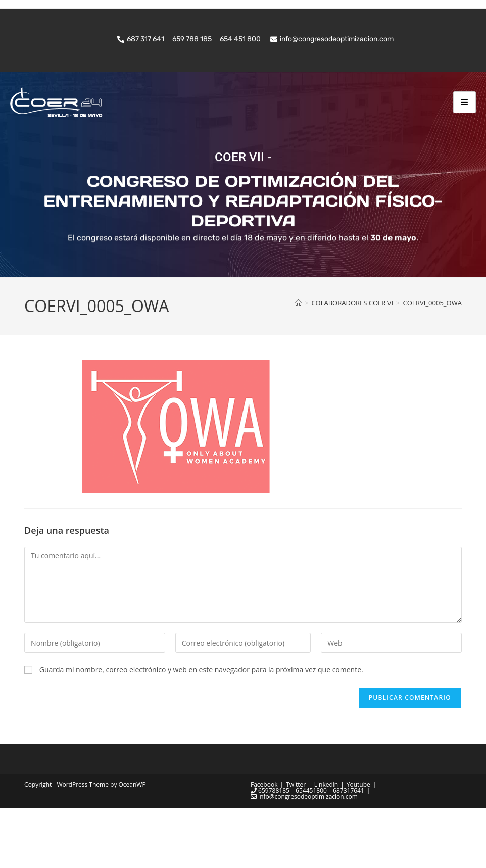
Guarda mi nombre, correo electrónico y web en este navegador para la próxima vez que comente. (201, 728)
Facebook (264, 844)
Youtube (358, 844)
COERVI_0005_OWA (432, 362)
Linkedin (326, 844)
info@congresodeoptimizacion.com (304, 856)
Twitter (296, 844)
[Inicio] (298, 362)
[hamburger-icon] (465, 102)
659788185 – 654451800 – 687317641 (307, 850)
